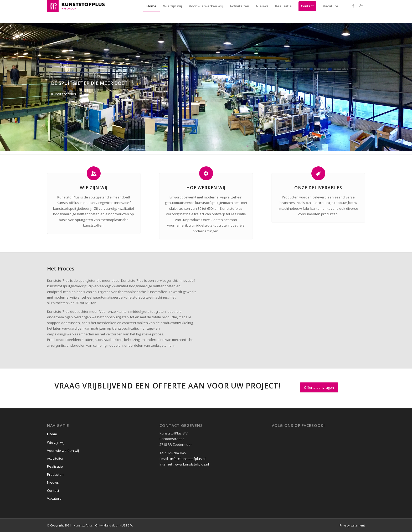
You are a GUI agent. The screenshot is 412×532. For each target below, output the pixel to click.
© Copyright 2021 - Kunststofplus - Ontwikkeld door (83, 525)
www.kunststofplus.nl (192, 464)
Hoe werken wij (206, 188)
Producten (55, 474)
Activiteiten (56, 458)
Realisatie (55, 466)
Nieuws (53, 482)
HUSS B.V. (126, 525)
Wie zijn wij (94, 188)
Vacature (54, 498)
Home (52, 434)
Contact (53, 490)
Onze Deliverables (318, 188)
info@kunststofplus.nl (188, 459)
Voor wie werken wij (63, 451)
